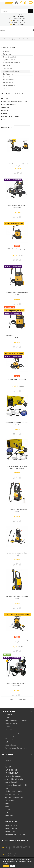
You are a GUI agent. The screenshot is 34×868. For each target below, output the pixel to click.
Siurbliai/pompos (9, 74)
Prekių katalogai (10, 745)
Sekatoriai (6, 65)
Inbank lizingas (10, 736)
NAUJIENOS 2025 (11, 770)
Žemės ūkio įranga (9, 85)
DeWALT (8, 761)
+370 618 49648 (18, 17)
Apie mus (5, 98)
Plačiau (12, 866)
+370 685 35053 (18, 20)
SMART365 (9, 815)
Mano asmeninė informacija (15, 834)
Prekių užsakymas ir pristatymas (14, 101)
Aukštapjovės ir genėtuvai (12, 63)
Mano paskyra (10, 822)
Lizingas (4, 113)
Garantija (5, 107)
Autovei (7, 809)
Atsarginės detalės (9, 104)
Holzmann (8, 758)
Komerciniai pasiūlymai (10, 116)
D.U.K (3, 119)
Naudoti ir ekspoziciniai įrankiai (16, 785)
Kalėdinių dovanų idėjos (14, 791)
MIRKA (7, 803)
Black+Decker (9, 800)
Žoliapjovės (7, 54)
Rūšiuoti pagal (7, 127)
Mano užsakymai (11, 825)
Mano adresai (10, 831)
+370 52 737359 (11, 856)
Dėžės (5, 88)
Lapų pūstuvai (8, 68)
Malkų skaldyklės (9, 80)
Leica (6, 764)
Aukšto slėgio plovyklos (11, 71)
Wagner (7, 806)
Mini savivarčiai (8, 83)
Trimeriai (6, 51)
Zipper (7, 788)
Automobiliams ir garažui (14, 779)
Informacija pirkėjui (13, 94)
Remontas (5, 110)
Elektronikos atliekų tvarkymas (16, 748)
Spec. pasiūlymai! (11, 782)
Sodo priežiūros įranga (10, 39)
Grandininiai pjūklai (9, 57)
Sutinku (6, 866)
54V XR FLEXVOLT (11, 773)
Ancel (7, 812)
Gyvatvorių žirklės (9, 60)
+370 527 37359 (18, 24)
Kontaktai (8, 715)
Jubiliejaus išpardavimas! (14, 797)
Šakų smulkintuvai (9, 77)
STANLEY (8, 767)
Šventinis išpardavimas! (13, 776)
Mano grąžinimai (11, 828)
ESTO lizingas (10, 739)
